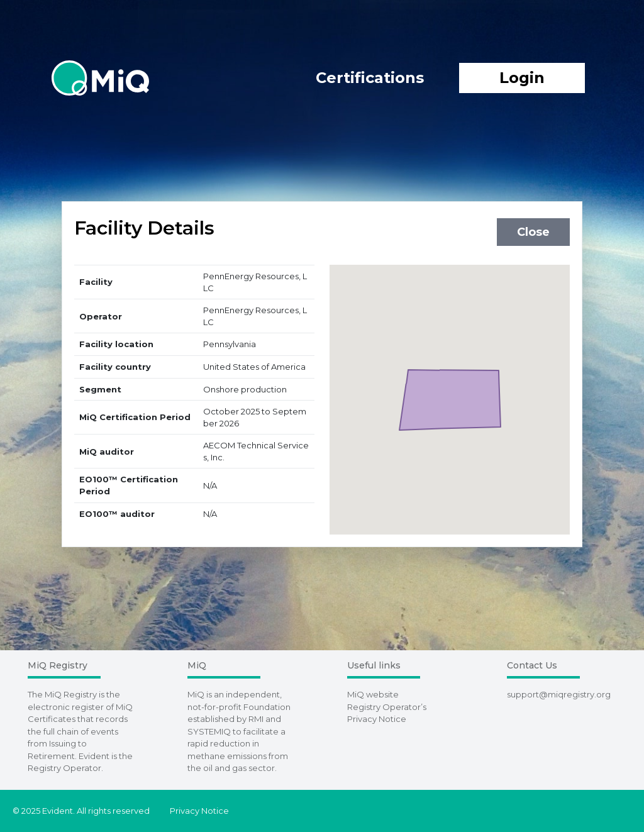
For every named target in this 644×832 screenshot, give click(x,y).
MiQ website (373, 694)
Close (533, 232)
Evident (94, 756)
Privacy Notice (199, 811)
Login (522, 78)
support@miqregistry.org (559, 694)
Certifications (370, 78)
